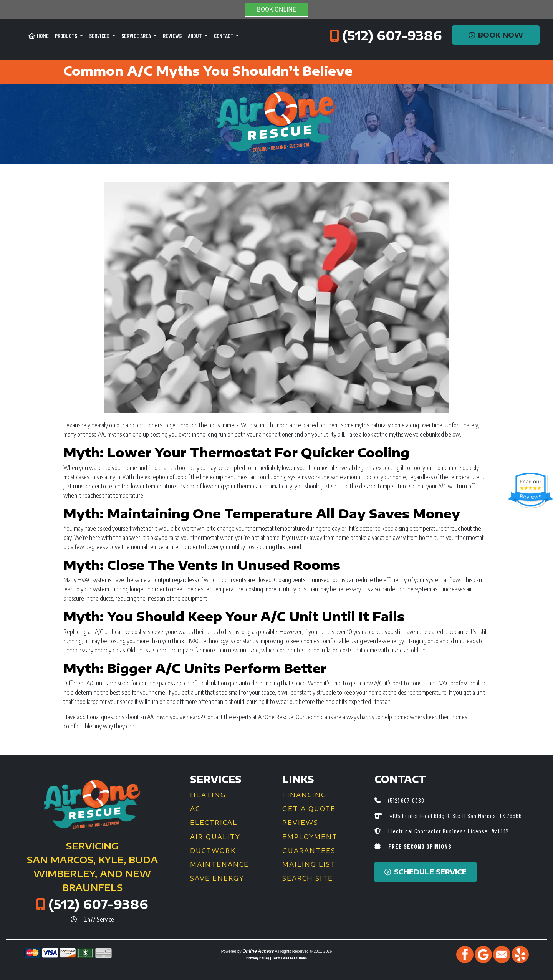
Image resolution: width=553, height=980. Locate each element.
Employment (310, 837)
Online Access (258, 951)
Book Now (496, 35)
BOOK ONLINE (276, 9)
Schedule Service (426, 872)
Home (39, 36)
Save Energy (217, 878)
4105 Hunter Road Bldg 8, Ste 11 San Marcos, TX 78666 (455, 815)
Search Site (308, 878)
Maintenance (219, 864)
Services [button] (100, 36)
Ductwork (213, 851)
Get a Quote (309, 809)
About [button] (195, 36)
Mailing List (309, 864)
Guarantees (309, 851)
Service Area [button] (137, 36)
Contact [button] (224, 36)
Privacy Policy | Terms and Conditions (276, 958)
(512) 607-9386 (392, 35)
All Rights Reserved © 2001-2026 (304, 951)
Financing (305, 795)
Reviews (172, 36)
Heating (208, 795)
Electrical (214, 823)
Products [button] (67, 36)
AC (195, 809)
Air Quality (215, 837)
